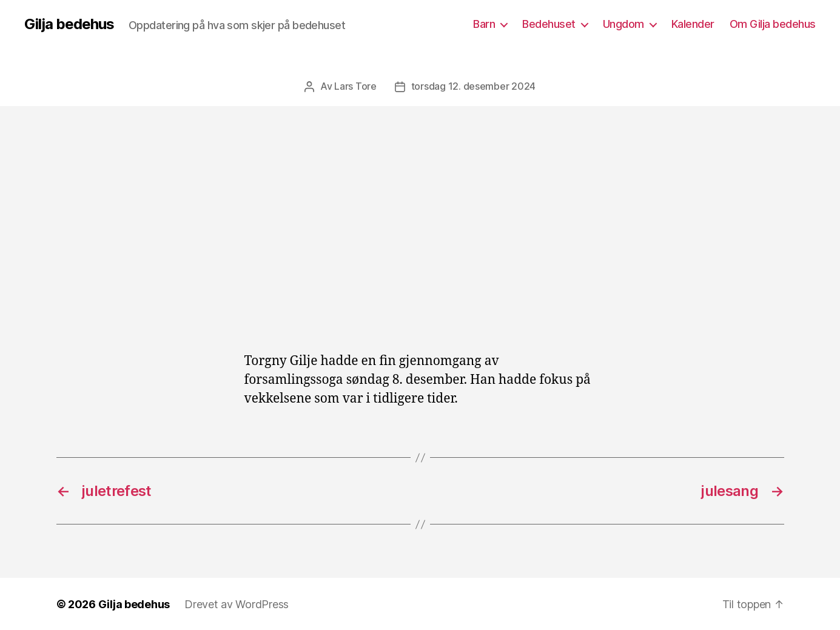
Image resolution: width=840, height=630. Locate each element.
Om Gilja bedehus (773, 24)
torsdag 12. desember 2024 (473, 86)
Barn (484, 24)
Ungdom (623, 24)
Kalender (693, 24)
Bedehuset (549, 24)
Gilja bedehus (69, 24)
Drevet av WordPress (237, 604)
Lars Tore (355, 86)
